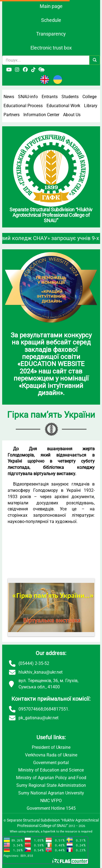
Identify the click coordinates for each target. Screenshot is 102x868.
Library (91, 106)
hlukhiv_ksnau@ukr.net (41, 672)
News (9, 97)
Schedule (51, 20)
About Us (72, 115)
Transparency (51, 34)
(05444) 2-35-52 (34, 663)
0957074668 (31, 709)
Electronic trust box (51, 48)
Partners (12, 115)
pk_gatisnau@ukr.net (38, 718)
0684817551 (56, 709)
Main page (51, 6)
